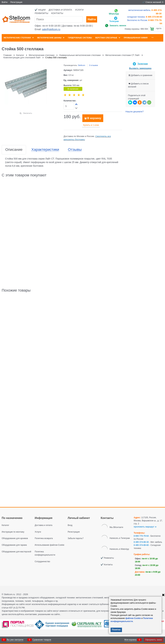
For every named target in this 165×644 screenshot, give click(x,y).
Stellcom (81, 65)
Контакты (57, 13)
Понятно (116, 630)
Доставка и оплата (60, 10)
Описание (14, 150)
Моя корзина (130, 640)
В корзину (94, 118)
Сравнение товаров (42, 640)
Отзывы (75, 150)
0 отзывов (93, 65)
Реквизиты (42, 13)
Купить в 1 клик (91, 125)
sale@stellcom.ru (51, 29)
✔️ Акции (40, 10)
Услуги (79, 10)
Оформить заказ (154, 640)
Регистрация (16, 2)
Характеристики (45, 150)
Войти (5, 2)
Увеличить (27, 113)
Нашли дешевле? (135, 112)
